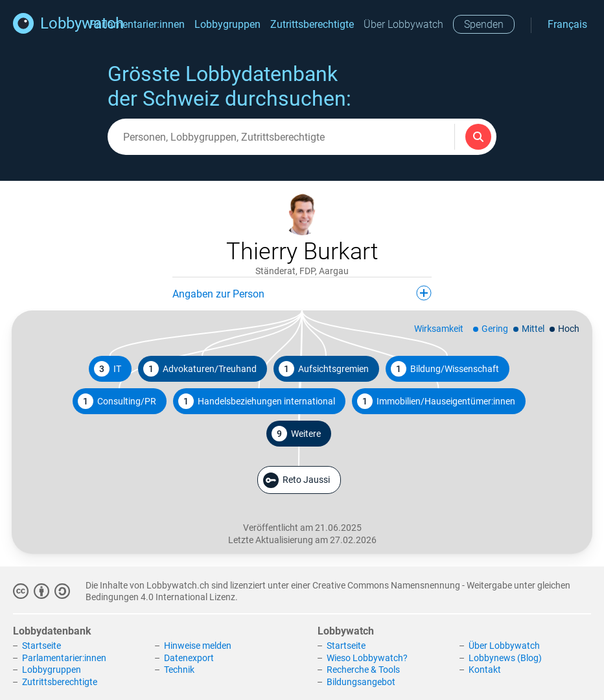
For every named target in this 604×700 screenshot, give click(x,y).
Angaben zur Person (302, 293)
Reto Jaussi (296, 480)
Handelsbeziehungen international (257, 401)
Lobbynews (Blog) (505, 658)
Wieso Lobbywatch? (367, 658)
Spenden (484, 24)
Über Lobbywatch (403, 24)
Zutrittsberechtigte (312, 24)
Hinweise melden (198, 646)
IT (108, 369)
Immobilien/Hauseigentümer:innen (436, 401)
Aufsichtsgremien (324, 369)
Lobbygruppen (227, 24)
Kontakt (485, 670)
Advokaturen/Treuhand (200, 369)
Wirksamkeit (439, 329)
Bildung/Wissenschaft (445, 369)
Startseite (41, 646)
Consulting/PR (117, 401)
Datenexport (189, 658)
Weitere (296, 434)
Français (567, 24)
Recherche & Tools (363, 670)
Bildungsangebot (361, 682)
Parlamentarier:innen (137, 24)
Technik (179, 670)
